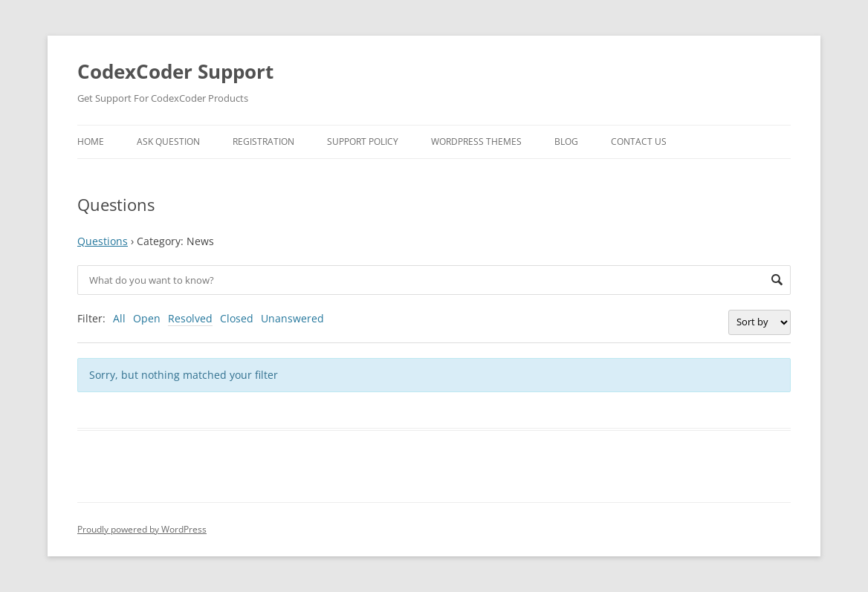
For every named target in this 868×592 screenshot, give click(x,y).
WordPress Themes (476, 142)
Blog (566, 142)
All (119, 318)
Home (91, 142)
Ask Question (168, 142)
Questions (103, 241)
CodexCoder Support (175, 71)
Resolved (190, 318)
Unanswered (292, 318)
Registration (263, 142)
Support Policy (363, 142)
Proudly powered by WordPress (142, 529)
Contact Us (639, 142)
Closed (237, 318)
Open (147, 318)
